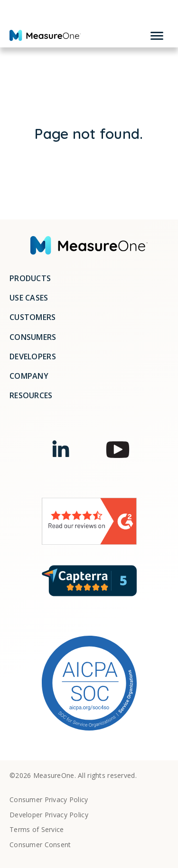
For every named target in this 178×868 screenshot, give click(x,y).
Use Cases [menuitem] (29, 298)
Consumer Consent (40, 845)
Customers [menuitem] (33, 317)
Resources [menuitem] (31, 395)
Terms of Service (37, 830)
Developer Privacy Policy (49, 815)
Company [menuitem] (29, 376)
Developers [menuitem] (33, 356)
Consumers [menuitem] (33, 337)
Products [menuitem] (30, 278)
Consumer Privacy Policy (49, 800)
